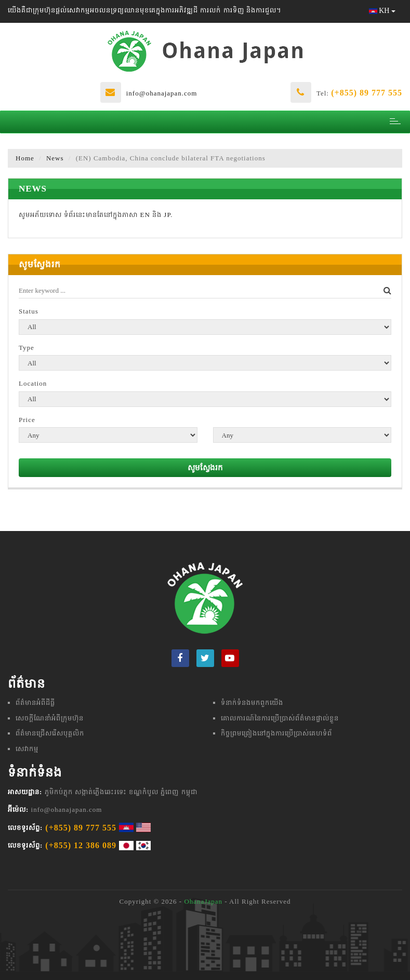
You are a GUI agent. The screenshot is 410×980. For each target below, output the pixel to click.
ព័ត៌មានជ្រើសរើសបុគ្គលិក (50, 733)
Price (27, 420)
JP (167, 215)
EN (145, 215)
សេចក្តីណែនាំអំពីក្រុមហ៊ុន (50, 718)
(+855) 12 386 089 (81, 845)
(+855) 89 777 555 (367, 93)
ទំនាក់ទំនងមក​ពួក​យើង (252, 703)
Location (33, 383)
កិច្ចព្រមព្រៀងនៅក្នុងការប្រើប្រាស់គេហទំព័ (276, 733)
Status (29, 311)
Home (25, 158)
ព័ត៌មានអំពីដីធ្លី (35, 703)
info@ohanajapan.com (162, 93)
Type (27, 348)
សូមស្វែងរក (205, 468)
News (55, 158)
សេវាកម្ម (27, 749)
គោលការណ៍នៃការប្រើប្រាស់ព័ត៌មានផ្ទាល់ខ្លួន (280, 718)
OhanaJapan (203, 901)
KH (382, 11)
